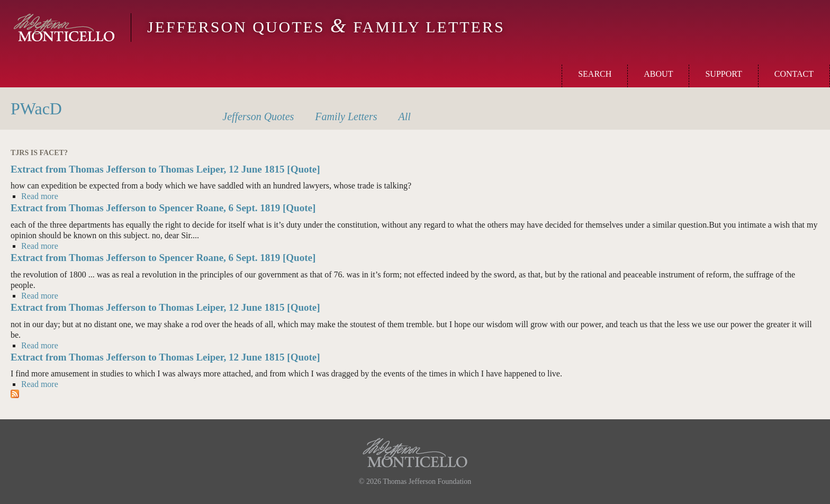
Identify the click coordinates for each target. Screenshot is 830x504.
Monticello (64, 28)
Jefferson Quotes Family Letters (326, 27)
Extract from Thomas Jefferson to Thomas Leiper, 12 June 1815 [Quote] (165, 169)
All (405, 116)
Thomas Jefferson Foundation (427, 481)
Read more (40, 196)
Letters (346, 116)
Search (595, 74)
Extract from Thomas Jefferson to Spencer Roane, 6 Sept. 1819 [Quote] (163, 208)
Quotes (258, 116)
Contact (794, 74)
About (658, 74)
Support (723, 74)
